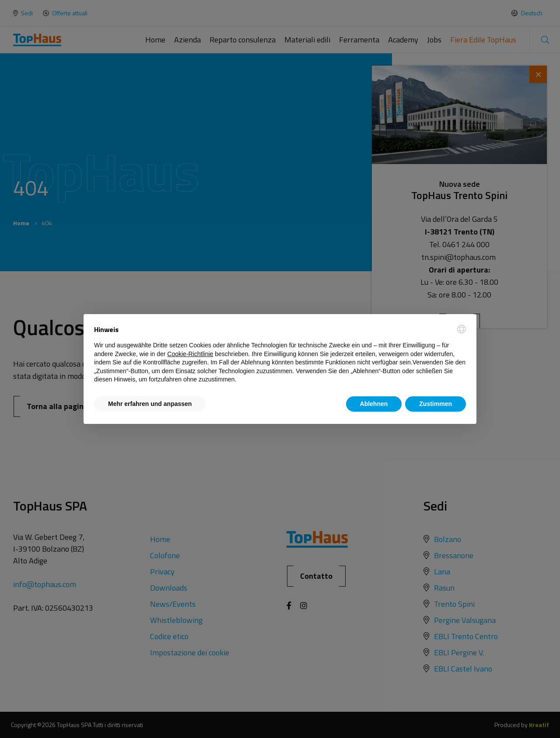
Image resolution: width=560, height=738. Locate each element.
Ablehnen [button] (374, 404)
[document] (280, 354)
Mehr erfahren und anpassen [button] (150, 404)
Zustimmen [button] (436, 404)
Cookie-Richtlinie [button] (190, 354)
